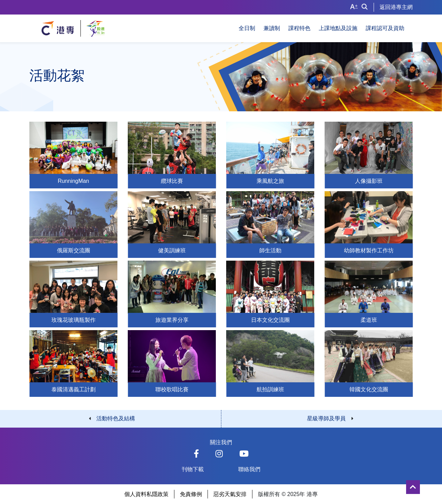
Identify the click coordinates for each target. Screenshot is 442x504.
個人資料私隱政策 (146, 494)
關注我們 (221, 442)
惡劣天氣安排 (230, 494)
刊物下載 (193, 469)
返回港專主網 (396, 7)
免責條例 (191, 494)
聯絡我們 (249, 469)
